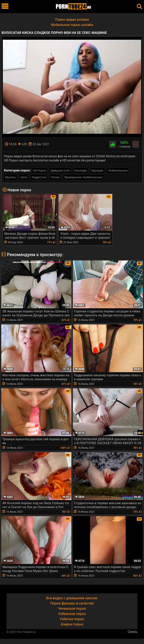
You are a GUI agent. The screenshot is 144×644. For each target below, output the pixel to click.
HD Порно (40, 170)
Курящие (97, 170)
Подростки (39, 177)
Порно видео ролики (72, 20)
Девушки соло (60, 170)
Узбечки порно (72, 619)
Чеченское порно (72, 609)
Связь (133, 632)
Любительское (118, 170)
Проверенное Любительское (83, 177)
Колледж (81, 170)
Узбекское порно (72, 614)
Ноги (24, 177)
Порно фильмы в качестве (72, 603)
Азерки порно (72, 624)
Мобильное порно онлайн (72, 25)
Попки (55, 177)
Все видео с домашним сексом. (72, 598)
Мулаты (10, 177)
